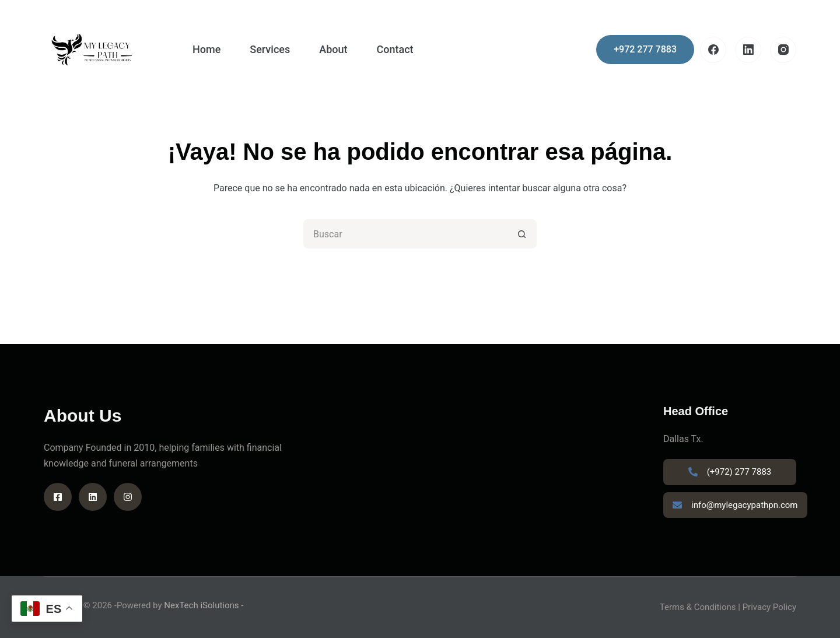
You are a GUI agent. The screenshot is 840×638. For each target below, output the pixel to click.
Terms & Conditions (698, 607)
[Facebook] (713, 50)
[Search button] (522, 234)
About (333, 49)
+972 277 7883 (645, 49)
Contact (395, 49)
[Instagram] (783, 50)
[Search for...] (405, 234)
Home (206, 49)
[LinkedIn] (748, 50)
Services (270, 49)
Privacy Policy (769, 607)
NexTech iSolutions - (204, 605)
